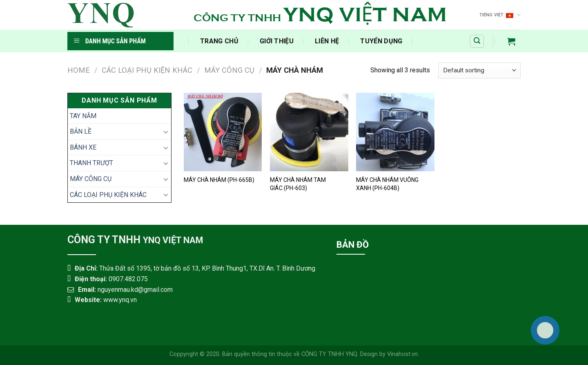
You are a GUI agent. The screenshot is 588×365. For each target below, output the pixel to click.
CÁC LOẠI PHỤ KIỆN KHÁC (147, 70)
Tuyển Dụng (381, 41)
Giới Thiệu (277, 41)
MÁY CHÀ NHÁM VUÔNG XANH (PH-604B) (387, 184)
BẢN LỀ (81, 131)
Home (79, 70)
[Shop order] (479, 71)
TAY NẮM (83, 116)
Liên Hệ (327, 41)
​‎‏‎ (179, 41)
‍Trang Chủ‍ (219, 41)
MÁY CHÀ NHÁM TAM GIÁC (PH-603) (298, 184)
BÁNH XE (83, 147)
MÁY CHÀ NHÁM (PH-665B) (219, 180)
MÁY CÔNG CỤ (229, 70)
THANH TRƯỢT (91, 163)
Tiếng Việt (500, 15)
